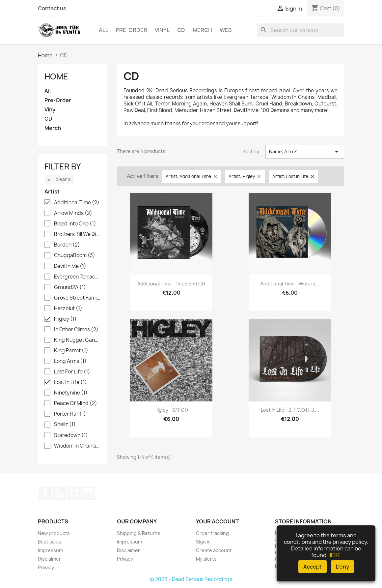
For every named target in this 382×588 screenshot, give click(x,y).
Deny (342, 567)
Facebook (45, 493)
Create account (214, 550)
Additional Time (77, 203)
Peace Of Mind (76, 403)
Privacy (46, 567)
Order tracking (212, 533)
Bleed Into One (75, 224)
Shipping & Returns (139, 533)
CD (181, 30)
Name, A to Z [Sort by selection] (305, 152)
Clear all (59, 179)
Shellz (65, 425)
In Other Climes (76, 330)
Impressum (50, 550)
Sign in (203, 542)
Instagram (89, 493)
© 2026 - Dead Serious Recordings (191, 579)
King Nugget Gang (77, 340)
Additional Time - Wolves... (290, 284)
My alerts (206, 559)
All (104, 30)
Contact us (52, 8)
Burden (67, 245)
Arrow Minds (73, 213)
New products (54, 533)
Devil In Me (70, 266)
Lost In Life (70, 382)
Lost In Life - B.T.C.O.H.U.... (290, 410)
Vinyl (162, 30)
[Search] (301, 30)
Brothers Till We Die (77, 234)
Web (226, 30)
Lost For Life (72, 372)
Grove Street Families (77, 298)
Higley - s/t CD (171, 410)
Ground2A (70, 287)
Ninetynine (71, 393)
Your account (217, 521)
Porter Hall (70, 414)
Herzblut (68, 309)
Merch (202, 30)
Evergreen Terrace (77, 277)
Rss (60, 493)
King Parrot (71, 351)
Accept (313, 567)
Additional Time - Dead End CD (171, 284)
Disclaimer (49, 559)
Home (56, 76)
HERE (334, 555)
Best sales (50, 542)
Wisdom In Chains (77, 446)
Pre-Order (132, 30)
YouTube (74, 493)
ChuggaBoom (75, 255)
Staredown (71, 435)
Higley (65, 319)
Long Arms (70, 361)
